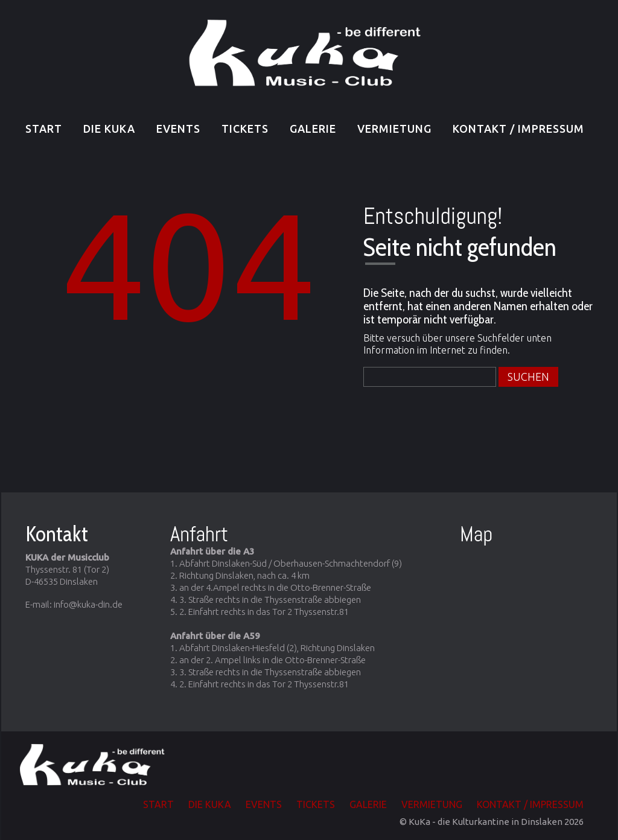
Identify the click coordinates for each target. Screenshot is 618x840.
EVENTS (178, 129)
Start (44, 129)
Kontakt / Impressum (518, 129)
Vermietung (394, 129)
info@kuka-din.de (88, 604)
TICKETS (245, 129)
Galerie (313, 129)
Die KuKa (109, 129)
